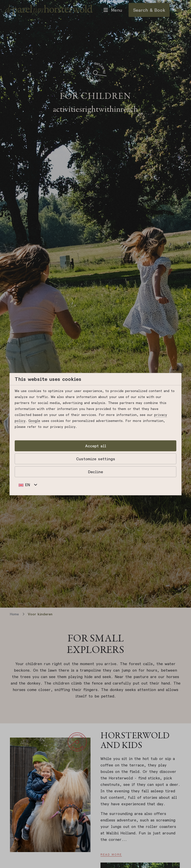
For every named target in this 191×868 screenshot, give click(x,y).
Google (34, 421)
